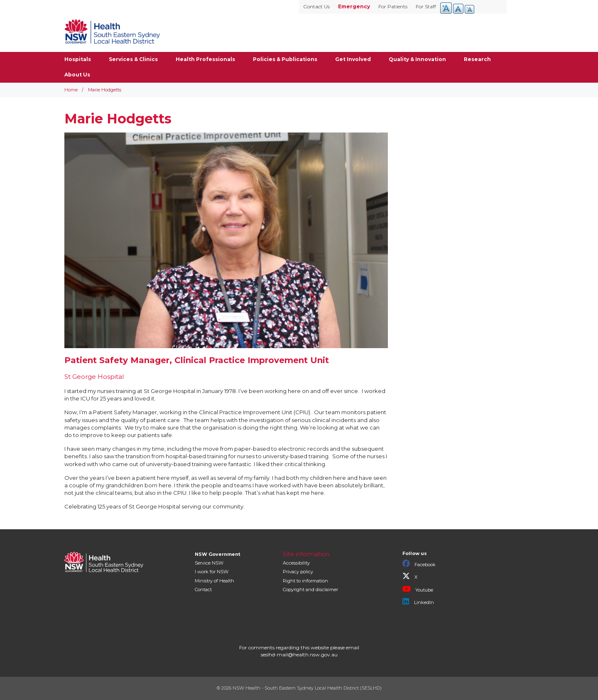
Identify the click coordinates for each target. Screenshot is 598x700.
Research (477, 59)
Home (71, 90)
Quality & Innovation (417, 59)
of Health (214, 581)
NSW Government (218, 554)
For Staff (426, 6)
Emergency (354, 6)
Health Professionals (205, 59)
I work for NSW (212, 572)
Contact (203, 589)
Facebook (419, 564)
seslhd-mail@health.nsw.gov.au (299, 655)
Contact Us (316, 6)
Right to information (305, 581)
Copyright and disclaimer (310, 589)
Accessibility (296, 563)
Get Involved (353, 59)
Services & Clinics (133, 59)
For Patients (393, 6)
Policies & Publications (285, 59)
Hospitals (78, 59)
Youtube (418, 589)
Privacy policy (298, 572)
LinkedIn (418, 602)
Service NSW (209, 563)
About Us (77, 75)
